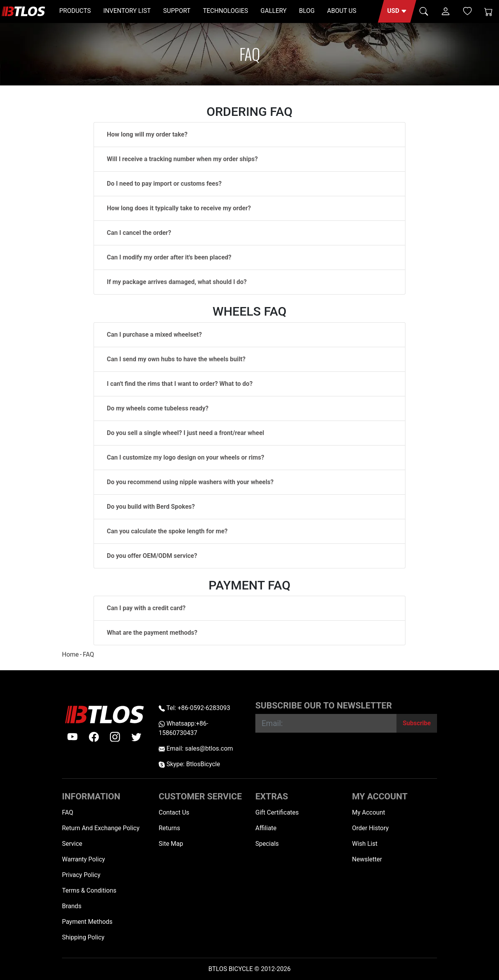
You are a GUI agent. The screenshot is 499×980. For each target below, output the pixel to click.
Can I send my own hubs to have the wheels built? (176, 359)
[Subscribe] (417, 723)
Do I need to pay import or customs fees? (164, 184)
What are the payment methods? (152, 633)
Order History (370, 828)
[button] (397, 11)
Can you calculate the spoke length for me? (167, 531)
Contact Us (174, 812)
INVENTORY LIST (127, 11)
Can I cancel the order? (139, 233)
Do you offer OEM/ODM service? (152, 556)
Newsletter (367, 859)
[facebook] (94, 737)
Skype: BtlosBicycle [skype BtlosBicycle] (189, 764)
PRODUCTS (75, 11)
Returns (169, 828)
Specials (267, 844)
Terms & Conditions (89, 890)
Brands (72, 906)
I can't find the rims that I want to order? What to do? (180, 384)
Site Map (171, 844)
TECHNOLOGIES (225, 11)
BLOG (307, 11)
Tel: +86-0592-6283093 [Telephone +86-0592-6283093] (194, 708)
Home (70, 654)
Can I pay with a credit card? (146, 608)
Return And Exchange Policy (101, 828)
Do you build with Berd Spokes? (151, 507)
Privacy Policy (81, 875)
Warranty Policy (83, 859)
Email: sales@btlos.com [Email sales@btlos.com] (196, 748)
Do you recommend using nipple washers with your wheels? (190, 482)
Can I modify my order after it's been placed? (169, 257)
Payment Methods (87, 922)
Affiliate (266, 828)
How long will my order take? (147, 134)
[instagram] (115, 737)
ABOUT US (342, 11)
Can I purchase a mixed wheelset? (154, 335)
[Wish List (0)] (467, 11)
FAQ (88, 654)
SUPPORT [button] (177, 11)
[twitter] (136, 737)
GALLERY (273, 11)
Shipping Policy (83, 937)
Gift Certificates (277, 812)
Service (72, 844)
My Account (369, 812)
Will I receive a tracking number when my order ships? (182, 159)
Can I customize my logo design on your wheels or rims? (186, 457)
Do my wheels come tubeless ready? (158, 408)
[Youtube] (73, 737)
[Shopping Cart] (488, 11)
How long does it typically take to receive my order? (179, 208)
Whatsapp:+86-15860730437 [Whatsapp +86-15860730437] (183, 728)
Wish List (365, 844)
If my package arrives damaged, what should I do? (177, 282)
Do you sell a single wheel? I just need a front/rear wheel (186, 433)
